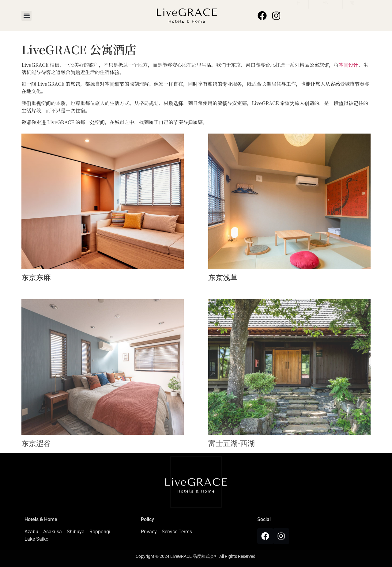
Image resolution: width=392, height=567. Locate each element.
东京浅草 (223, 278)
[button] (26, 16)
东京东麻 (36, 278)
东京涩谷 (36, 444)
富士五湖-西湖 (232, 444)
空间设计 (349, 65)
